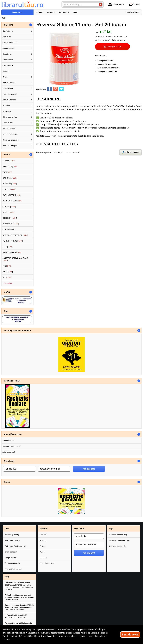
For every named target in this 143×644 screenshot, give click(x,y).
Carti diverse (8, 65)
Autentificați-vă (8, 441)
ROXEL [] (8, 212)
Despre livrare (11, 558)
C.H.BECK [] (10, 218)
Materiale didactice (10, 134)
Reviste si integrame (11, 146)
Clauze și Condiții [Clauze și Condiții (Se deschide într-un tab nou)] (28, 636)
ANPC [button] (7, 292)
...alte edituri (7, 283)
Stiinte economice (10, 117)
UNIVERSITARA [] (12, 252)
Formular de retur (47, 563)
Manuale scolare (9, 100)
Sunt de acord (130, 635)
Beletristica (7, 54)
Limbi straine (8, 88)
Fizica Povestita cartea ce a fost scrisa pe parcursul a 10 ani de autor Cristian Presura (20, 597)
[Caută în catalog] (100, 4)
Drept (5, 77)
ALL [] (7, 277)
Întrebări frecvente (12, 563)
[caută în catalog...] (80, 5)
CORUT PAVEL (9, 229)
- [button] (31, 25)
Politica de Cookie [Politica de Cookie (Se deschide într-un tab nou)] (89, 633)
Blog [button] (7, 577)
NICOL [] (8, 272)
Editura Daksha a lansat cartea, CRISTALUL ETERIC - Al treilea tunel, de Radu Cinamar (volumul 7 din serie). (19, 586)
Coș (133, 4)
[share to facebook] (50, 89)
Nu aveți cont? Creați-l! (12, 446)
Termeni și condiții (12, 535)
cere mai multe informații (108, 68)
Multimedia (7, 111)
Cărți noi (43, 535)
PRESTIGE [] (10, 166)
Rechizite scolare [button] (12, 381)
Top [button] (111, 528)
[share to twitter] (61, 89)
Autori (42, 552)
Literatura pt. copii (10, 94)
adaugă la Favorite (105, 61)
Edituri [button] (7, 155)
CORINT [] (9, 189)
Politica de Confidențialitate (16, 546)
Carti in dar (7, 37)
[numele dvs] (19, 469)
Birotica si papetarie (10, 140)
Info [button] (7, 528)
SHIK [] (8, 247)
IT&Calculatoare (9, 83)
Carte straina (8, 31)
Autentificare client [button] (13, 434)
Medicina (6, 106)
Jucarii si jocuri (8, 48)
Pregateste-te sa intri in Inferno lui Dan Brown (19, 624)
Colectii (6, 71)
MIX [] (7, 266)
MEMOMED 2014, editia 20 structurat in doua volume (16, 616)
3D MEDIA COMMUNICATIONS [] (15, 259)
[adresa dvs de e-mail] (54, 469)
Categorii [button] (8, 25)
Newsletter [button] (9, 461)
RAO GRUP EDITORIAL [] (15, 235)
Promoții (43, 540)
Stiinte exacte (8, 123)
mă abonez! (89, 469)
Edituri (42, 546)
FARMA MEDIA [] (12, 195)
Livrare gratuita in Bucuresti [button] (17, 331)
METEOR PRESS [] (13, 241)
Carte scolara (8, 60)
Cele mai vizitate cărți (118, 546)
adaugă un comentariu (107, 71)
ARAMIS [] (9, 161)
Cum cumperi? (11, 552)
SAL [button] (6, 311)
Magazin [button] (44, 528)
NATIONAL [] (10, 178)
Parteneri (44, 558)
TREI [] (7, 172)
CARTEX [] (9, 207)
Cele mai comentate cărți (119, 540)
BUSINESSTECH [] (12, 201)
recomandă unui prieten (108, 64)
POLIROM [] (10, 184)
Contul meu (115, 4)
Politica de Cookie (12, 540)
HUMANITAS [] (11, 224)
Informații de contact (13, 569)
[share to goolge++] (55, 89)
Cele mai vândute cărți (118, 535)
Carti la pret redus (10, 43)
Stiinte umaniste (9, 128)
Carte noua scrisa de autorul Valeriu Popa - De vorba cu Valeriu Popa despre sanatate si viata (19, 607)
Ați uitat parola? (9, 452)
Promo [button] (7, 482)
